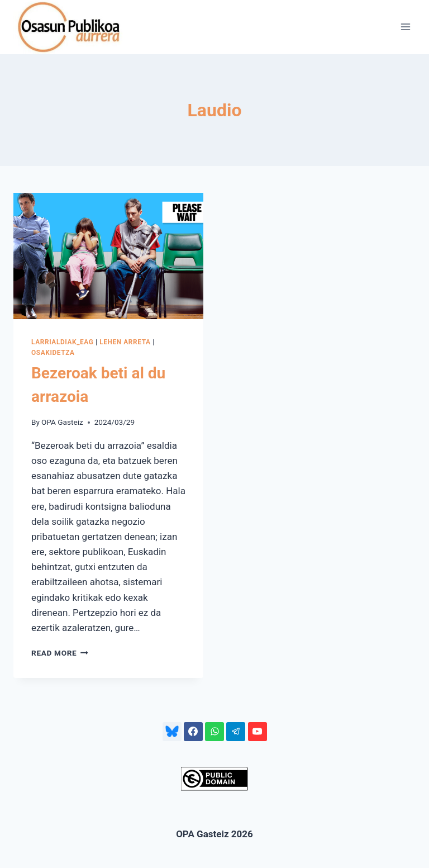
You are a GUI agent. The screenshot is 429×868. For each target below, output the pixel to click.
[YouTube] (258, 732)
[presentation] (108, 256)
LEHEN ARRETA (125, 342)
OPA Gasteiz (62, 422)
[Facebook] (193, 732)
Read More (60, 653)
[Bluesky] (172, 732)
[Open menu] (405, 27)
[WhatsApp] (214, 732)
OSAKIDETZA (53, 353)
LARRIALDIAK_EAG (63, 342)
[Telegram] (236, 732)
